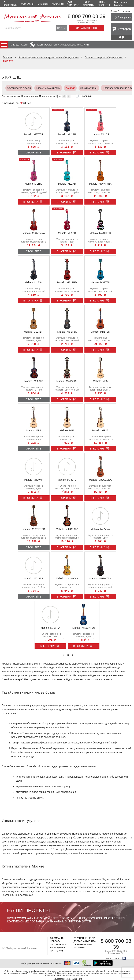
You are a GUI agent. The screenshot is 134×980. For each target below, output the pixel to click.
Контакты (28, 4)
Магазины (79, 948)
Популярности (47, 96)
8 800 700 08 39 (87, 16)
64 (25, 103)
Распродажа (44, 45)
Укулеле (63, 88)
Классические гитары (41, 88)
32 (21, 103)
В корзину (64, 153)
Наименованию (30, 96)
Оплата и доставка (65, 45)
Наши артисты (89, 4)
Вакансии (83, 45)
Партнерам (56, 951)
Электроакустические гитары (112, 88)
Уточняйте (34, 153)
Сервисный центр (84, 938)
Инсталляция (58, 944)
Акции (25, 45)
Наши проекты (104, 4)
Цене (59, 96)
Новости (58, 4)
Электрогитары (82, 88)
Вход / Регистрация (120, 11)
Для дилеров (73, 4)
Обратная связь (83, 944)
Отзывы (43, 4)
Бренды (15, 45)
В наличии (86, 96)
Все (29, 103)
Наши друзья (58, 948)
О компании (10, 4)
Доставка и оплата (85, 941)
